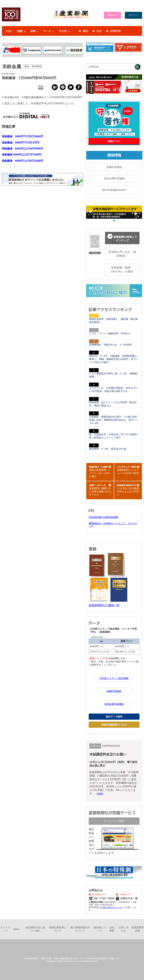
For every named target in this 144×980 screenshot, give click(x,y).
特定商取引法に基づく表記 (35, 929)
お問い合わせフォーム (111, 907)
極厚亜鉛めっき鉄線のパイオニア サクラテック (113, 525)
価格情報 (114, 155)
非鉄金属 (12, 66)
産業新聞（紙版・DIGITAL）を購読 (122, 269)
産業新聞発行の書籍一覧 (104, 605)
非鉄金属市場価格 (114, 178)
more (100, 793)
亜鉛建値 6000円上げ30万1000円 (22, 161)
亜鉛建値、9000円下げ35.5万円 (21, 143)
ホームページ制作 (114, 821)
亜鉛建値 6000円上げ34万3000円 (22, 149)
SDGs (16, 929)
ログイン (133, 15)
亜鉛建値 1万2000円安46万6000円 (29, 78)
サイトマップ (5, 929)
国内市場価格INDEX (114, 190)
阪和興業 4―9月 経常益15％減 (108, 449)
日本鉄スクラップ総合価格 (114, 678)
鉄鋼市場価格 (114, 167)
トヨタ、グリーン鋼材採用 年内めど (110, 334)
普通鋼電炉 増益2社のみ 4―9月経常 (111, 345)
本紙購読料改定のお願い (108, 754)
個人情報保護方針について (80, 929)
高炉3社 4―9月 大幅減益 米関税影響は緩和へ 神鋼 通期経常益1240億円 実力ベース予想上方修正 (114, 359)
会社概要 (112, 929)
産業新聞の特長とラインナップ (122, 238)
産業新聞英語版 (138, 929)
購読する (112, 15)
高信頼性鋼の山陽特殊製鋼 (103, 517)
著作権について (100, 929)
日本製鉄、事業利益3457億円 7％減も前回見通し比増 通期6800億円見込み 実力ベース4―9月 (114, 420)
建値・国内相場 (33, 66)
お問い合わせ (124, 929)
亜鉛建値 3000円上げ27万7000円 (22, 155)
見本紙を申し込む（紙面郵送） (122, 254)
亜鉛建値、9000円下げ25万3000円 (22, 136)
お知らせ (95, 746)
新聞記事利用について (58, 929)
